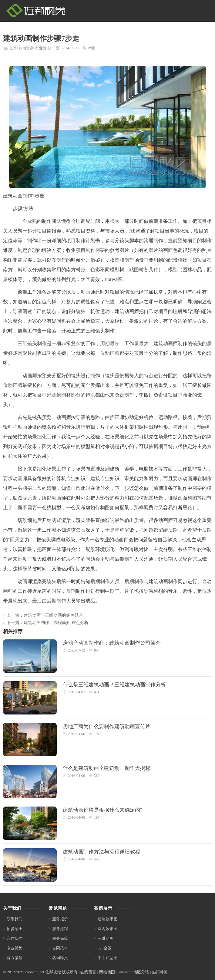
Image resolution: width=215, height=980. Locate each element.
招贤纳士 (15, 929)
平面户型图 (107, 958)
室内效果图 (107, 929)
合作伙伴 (15, 938)
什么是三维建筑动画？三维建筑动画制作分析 (114, 685)
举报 (92, 48)
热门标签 (160, 972)
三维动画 (106, 938)
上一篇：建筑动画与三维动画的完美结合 (45, 615)
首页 (13, 48)
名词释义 (60, 958)
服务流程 (60, 929)
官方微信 (15, 958)
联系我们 (15, 919)
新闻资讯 (26, 48)
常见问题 (58, 908)
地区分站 (141, 972)
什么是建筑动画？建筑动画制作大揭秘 (107, 768)
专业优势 (15, 948)
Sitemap (124, 972)
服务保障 (60, 938)
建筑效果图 (107, 919)
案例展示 (103, 908)
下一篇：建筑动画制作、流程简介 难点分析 (48, 623)
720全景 (105, 948)
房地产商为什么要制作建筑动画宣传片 (107, 726)
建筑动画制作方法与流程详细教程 (101, 852)
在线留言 (88, 972)
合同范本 (60, 948)
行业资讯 (43, 48)
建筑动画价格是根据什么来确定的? (103, 810)
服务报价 (60, 919)
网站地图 (107, 972)
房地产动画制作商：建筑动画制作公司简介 (112, 643)
